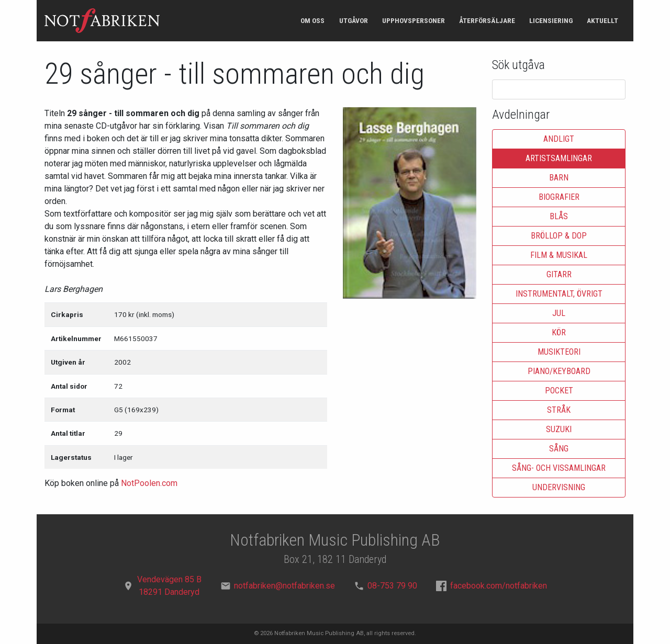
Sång (559, 449)
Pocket (559, 391)
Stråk (559, 410)
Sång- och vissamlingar (559, 468)
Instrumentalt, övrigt (559, 294)
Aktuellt (602, 20)
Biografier (559, 197)
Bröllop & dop (559, 236)
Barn (559, 178)
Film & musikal (559, 255)
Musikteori (559, 352)
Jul (559, 313)
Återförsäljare (487, 20)
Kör (559, 332)
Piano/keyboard (559, 371)
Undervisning (559, 487)
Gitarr (559, 274)
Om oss (312, 20)
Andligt (559, 139)
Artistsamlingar (559, 158)
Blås (559, 216)
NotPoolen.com (149, 483)
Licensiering (551, 20)
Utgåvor (354, 20)
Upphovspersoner (414, 20)
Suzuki (559, 429)
